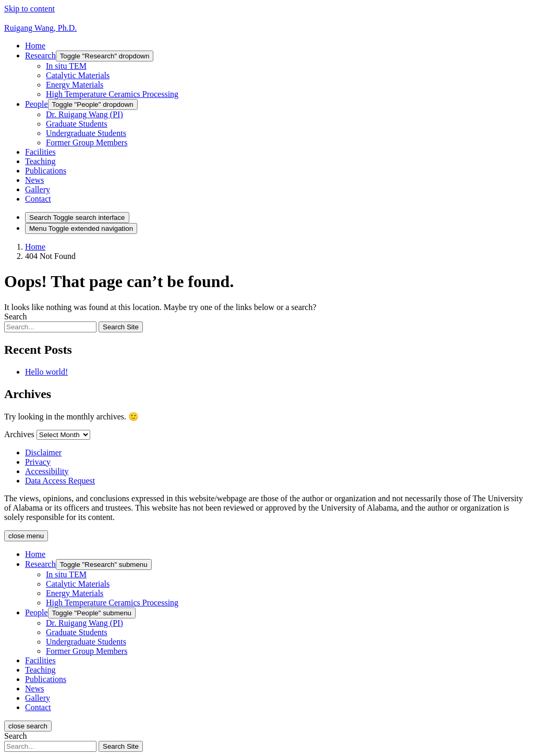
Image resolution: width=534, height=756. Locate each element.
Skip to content (29, 9)
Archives (19, 434)
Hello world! (46, 372)
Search (16, 317)
